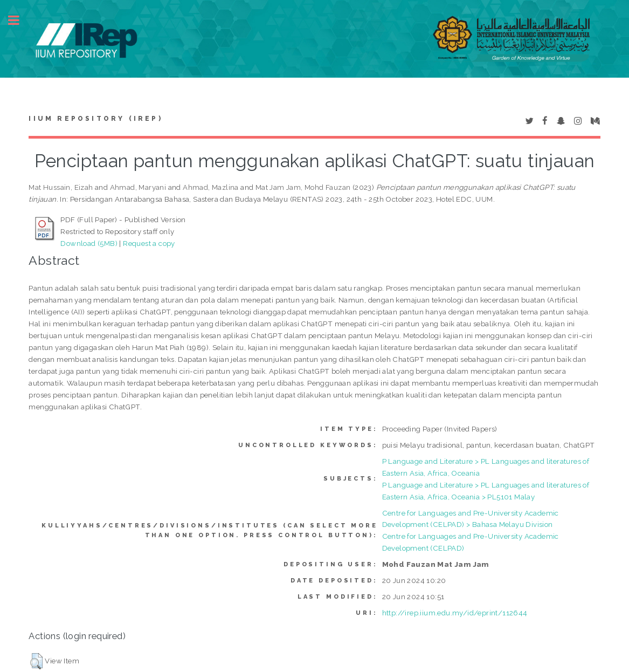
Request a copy (149, 243)
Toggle (19, 20)
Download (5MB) (89, 243)
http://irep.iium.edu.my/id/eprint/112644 (455, 613)
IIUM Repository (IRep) (95, 119)
